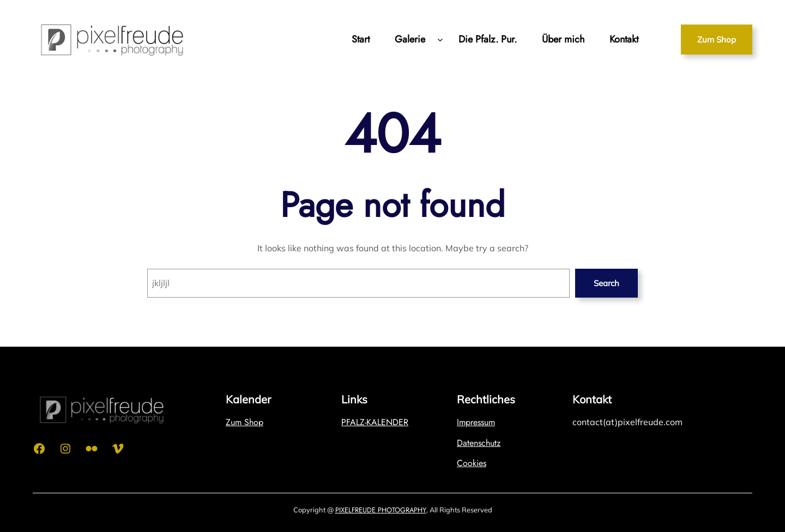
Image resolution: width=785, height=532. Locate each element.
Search (606, 283)
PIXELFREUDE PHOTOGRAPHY (381, 510)
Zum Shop (717, 40)
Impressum (476, 422)
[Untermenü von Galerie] (440, 40)
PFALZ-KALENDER (375, 422)
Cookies (472, 463)
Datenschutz (479, 443)
